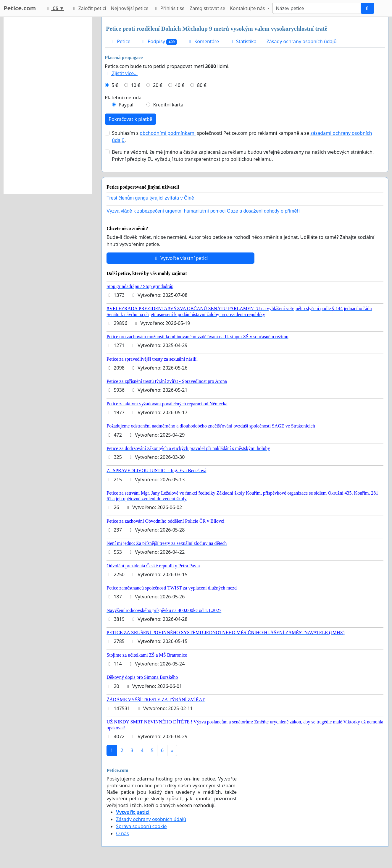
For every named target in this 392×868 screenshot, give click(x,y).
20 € (158, 85)
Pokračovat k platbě (130, 119)
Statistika (243, 41)
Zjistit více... (121, 73)
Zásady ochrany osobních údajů (302, 41)
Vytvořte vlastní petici (181, 258)
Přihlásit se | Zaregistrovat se (189, 8)
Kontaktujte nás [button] (248, 8)
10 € (135, 85)
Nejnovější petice (130, 8)
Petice (120, 41)
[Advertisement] (48, 106)
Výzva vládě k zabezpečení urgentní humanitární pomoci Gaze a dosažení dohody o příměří (203, 211)
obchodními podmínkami (168, 133)
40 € (180, 85)
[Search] (317, 8)
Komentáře (203, 41)
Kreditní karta (168, 105)
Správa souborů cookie (141, 826)
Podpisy (159, 42)
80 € (202, 85)
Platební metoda (123, 98)
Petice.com (20, 8)
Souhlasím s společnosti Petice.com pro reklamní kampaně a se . (242, 137)
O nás (122, 833)
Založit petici (88, 8)
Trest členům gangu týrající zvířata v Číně (150, 198)
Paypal (126, 105)
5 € (115, 85)
